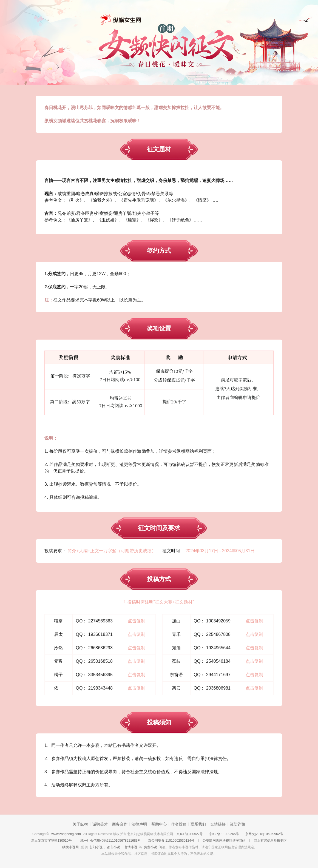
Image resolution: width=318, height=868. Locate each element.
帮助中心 (159, 824)
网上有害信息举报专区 (270, 841)
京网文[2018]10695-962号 (264, 834)
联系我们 (198, 824)
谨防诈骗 (238, 824)
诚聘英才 (100, 824)
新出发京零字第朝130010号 (52, 841)
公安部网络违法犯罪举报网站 (224, 841)
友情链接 (218, 824)
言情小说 (131, 847)
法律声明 (139, 824)
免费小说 (151, 847)
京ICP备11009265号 (224, 834)
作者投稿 (179, 824)
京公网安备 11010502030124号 (171, 841)
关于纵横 (80, 824)
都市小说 (113, 847)
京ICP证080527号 (190, 834)
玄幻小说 (96, 847)
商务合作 (120, 824)
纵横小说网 (70, 847)
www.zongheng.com (66, 834)
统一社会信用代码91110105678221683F (110, 841)
